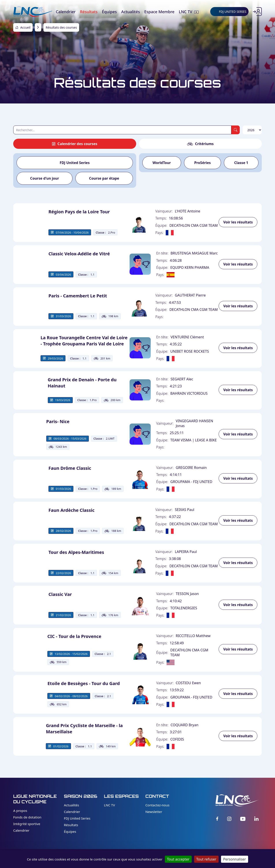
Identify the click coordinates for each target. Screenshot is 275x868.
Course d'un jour (45, 178)
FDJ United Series (75, 163)
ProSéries (203, 163)
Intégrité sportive (27, 824)
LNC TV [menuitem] (186, 12)
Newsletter (154, 812)
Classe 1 (241, 163)
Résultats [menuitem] (89, 12)
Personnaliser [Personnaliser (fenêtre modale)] (235, 859)
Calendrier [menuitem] (66, 12)
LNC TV (110, 805)
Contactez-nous (157, 805)
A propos (20, 811)
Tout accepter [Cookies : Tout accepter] (178, 859)
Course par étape (104, 178)
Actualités (72, 805)
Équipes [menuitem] (109, 12)
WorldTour (162, 163)
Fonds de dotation (27, 817)
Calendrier (21, 830)
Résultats (71, 825)
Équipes (70, 831)
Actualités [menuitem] (131, 12)
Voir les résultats (238, 222)
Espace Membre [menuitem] (159, 12)
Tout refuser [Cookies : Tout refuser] (206, 859)
